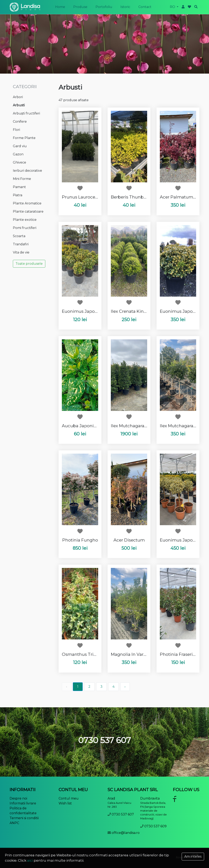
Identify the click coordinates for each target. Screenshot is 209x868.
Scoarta (19, 236)
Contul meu (69, 798)
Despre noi (18, 798)
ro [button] (173, 7)
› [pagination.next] (125, 687)
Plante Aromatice (27, 203)
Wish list (65, 803)
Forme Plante (24, 138)
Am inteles (193, 856)
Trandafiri (21, 244)
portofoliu (104, 7)
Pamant (19, 187)
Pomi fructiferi (25, 228)
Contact (145, 7)
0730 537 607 (123, 814)
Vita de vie (21, 252)
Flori (16, 130)
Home (60, 7)
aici (30, 860)
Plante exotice (25, 220)
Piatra (18, 195)
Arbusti (19, 105)
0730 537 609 (155, 826)
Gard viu (20, 146)
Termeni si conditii (24, 818)
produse (80, 7)
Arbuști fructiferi (26, 113)
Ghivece (19, 162)
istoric (125, 7)
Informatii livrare (23, 803)
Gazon (18, 154)
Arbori (18, 97)
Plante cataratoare (28, 211)
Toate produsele (29, 264)
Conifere (20, 122)
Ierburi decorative (27, 171)
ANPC (14, 823)
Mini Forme (22, 179)
